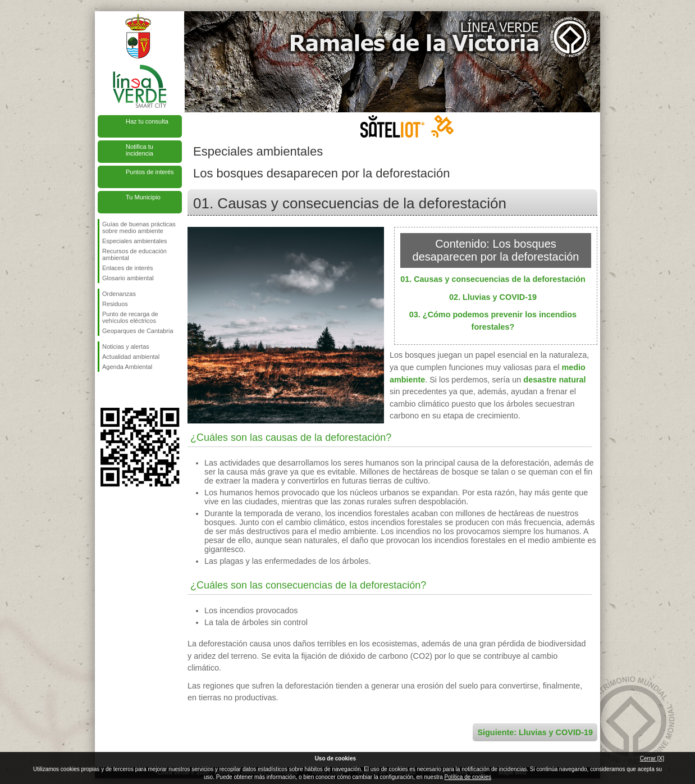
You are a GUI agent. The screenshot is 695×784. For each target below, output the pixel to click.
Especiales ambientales (135, 241)
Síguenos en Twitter (123, 390)
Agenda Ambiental (127, 367)
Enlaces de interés (128, 268)
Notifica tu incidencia (140, 150)
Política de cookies (468, 777)
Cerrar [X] (652, 758)
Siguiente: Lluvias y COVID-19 (535, 732)
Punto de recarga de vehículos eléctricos (130, 317)
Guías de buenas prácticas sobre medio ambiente (139, 227)
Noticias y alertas (126, 347)
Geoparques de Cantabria (138, 331)
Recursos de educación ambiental (134, 254)
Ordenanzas (119, 294)
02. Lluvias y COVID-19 (493, 297)
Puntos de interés (150, 172)
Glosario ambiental (128, 278)
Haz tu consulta (147, 121)
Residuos (115, 304)
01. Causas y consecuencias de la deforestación (493, 279)
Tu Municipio (143, 197)
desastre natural (554, 380)
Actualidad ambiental (131, 357)
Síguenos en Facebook (104, 390)
